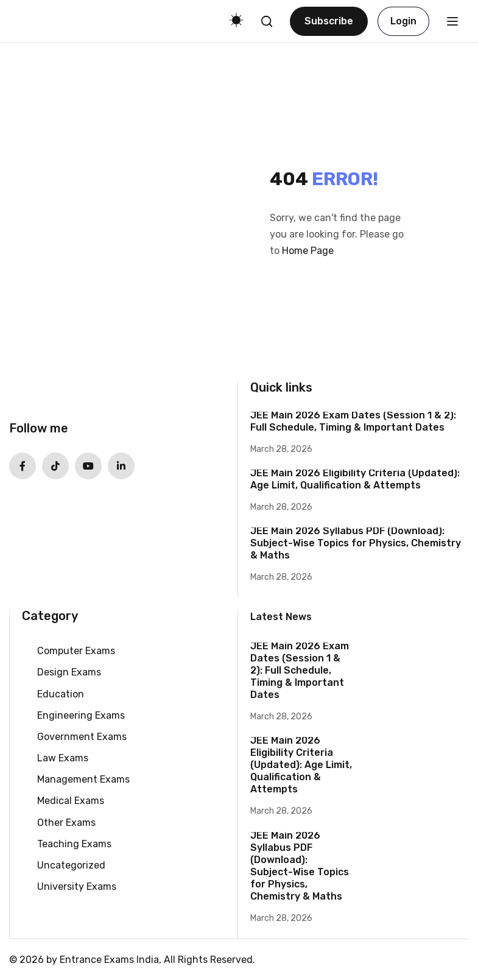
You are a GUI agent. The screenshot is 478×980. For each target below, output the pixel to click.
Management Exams (83, 779)
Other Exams (66, 823)
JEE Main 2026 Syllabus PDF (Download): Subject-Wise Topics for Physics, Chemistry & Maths (356, 543)
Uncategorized (71, 865)
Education (61, 694)
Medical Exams (71, 801)
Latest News (281, 617)
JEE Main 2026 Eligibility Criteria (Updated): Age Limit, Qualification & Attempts (355, 479)
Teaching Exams (74, 844)
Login (403, 21)
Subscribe (329, 21)
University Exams (77, 887)
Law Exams (63, 758)
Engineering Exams (81, 715)
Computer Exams (76, 651)
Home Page (308, 251)
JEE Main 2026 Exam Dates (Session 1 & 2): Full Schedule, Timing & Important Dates (353, 421)
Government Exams (82, 737)
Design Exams (69, 672)
